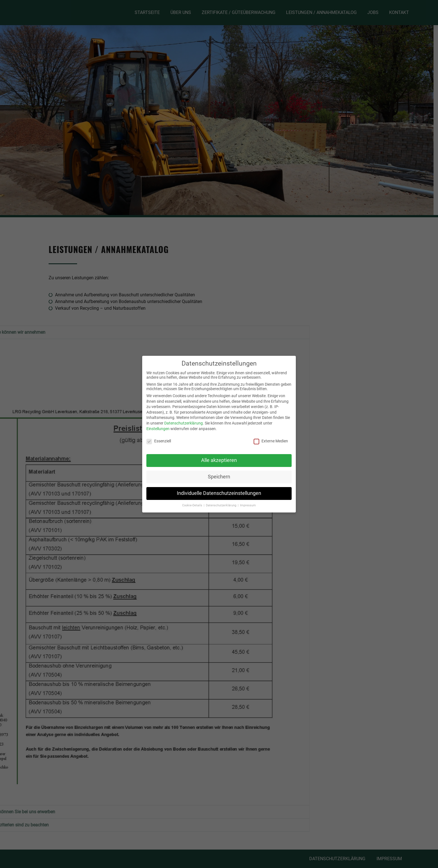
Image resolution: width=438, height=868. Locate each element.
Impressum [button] (248, 505)
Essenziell (159, 441)
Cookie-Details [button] (193, 505)
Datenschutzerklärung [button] (222, 505)
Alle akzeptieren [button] (219, 460)
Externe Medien (271, 441)
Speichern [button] (219, 477)
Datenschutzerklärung (184, 423)
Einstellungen (158, 429)
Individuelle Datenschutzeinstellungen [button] (219, 493)
